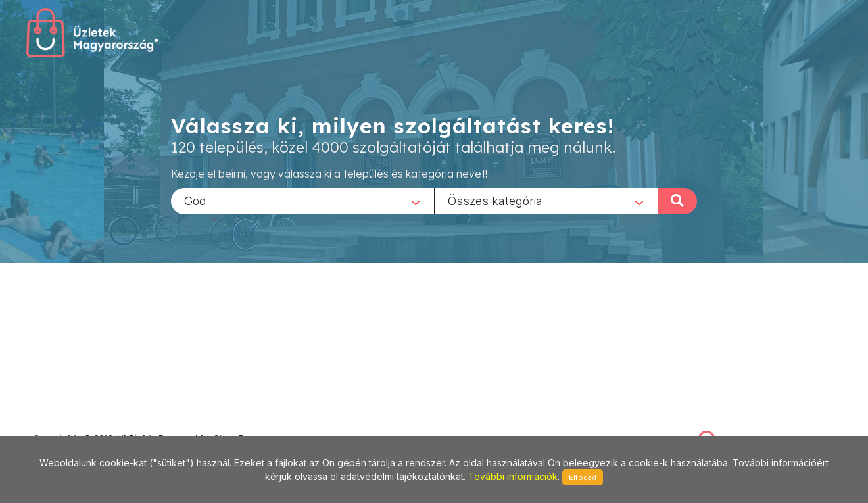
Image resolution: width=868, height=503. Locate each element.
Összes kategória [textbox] (495, 200)
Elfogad (583, 477)
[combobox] (302, 201)
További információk (513, 476)
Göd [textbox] (195, 200)
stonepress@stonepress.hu (86, 424)
